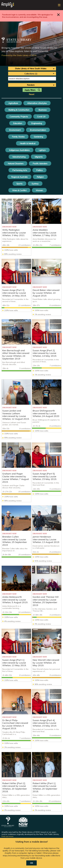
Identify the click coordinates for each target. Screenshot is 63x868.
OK (31, 863)
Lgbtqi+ (42, 150)
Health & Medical (28, 143)
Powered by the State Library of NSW (19, 55)
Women (39, 190)
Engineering (37, 123)
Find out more (7, 836)
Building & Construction (19, 110)
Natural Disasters (16, 163)
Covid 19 (41, 117)
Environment (15, 130)
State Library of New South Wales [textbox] (31, 68)
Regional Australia (19, 177)
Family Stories (18, 137)
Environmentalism (38, 130)
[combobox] (32, 68)
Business (43, 110)
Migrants (39, 157)
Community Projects (19, 117)
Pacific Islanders (40, 163)
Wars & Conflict (19, 190)
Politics (39, 170)
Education (18, 123)
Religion (40, 177)
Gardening (38, 137)
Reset (32, 94)
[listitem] (16, 227)
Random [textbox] (31, 85)
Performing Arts (20, 170)
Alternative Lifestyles (37, 103)
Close (58, 15)
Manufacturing (19, 157)
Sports (19, 184)
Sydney (35, 184)
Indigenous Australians (19, 150)
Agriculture (13, 103)
